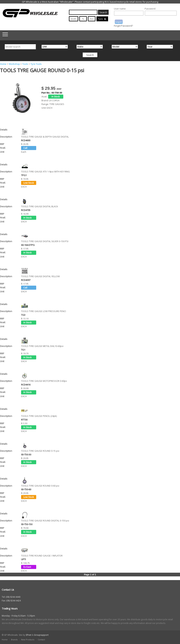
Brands (14, 640)
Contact (41, 640)
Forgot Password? (123, 26)
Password (150, 9)
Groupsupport (41, 635)
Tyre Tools (36, 64)
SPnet (29, 635)
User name (120, 9)
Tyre (102, 19)
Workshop (14, 64)
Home (3, 64)
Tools (25, 64)
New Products (28, 640)
